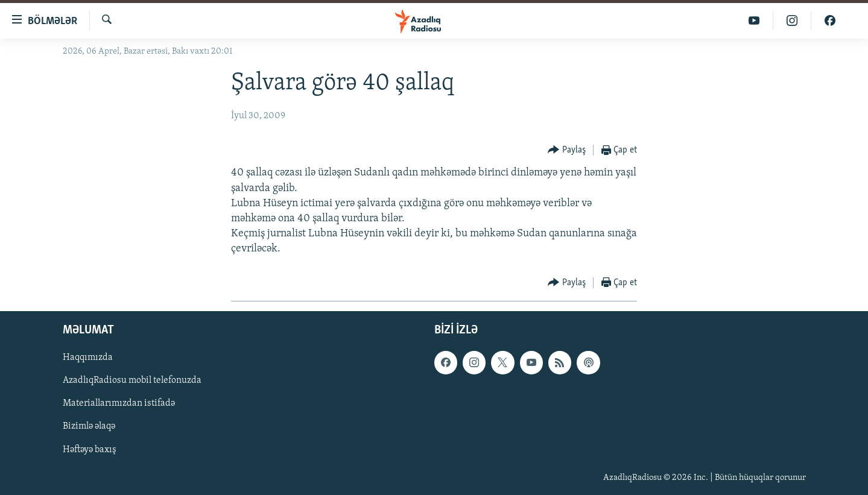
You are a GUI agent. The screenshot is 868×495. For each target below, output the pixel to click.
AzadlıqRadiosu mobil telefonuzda (132, 380)
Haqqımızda (88, 358)
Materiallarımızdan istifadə (119, 403)
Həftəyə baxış (90, 449)
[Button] (567, 150)
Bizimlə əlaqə (89, 426)
